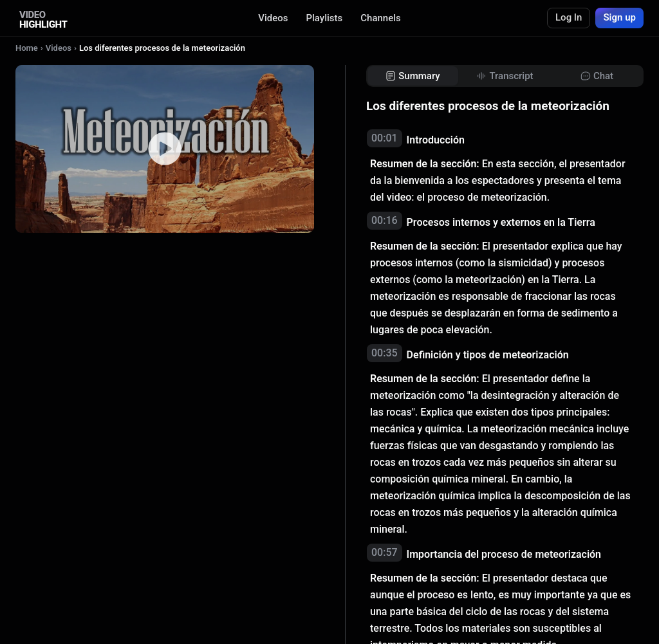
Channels (381, 18)
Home (27, 48)
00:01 (385, 138)
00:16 (385, 220)
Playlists (324, 18)
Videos (273, 18)
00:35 (385, 353)
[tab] (413, 76)
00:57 (385, 552)
